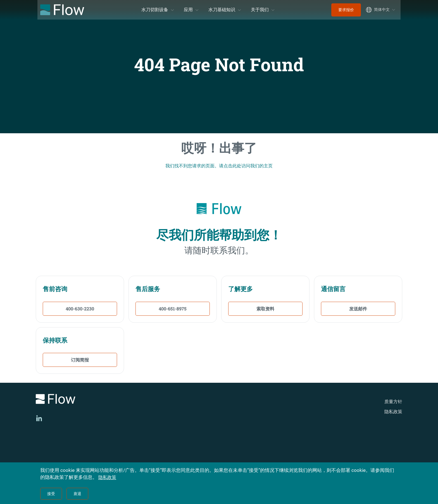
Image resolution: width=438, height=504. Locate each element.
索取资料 (265, 309)
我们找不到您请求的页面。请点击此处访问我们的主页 (219, 166)
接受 (51, 494)
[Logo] (107, 400)
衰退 (77, 494)
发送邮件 (358, 309)
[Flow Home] (62, 10)
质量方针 (393, 402)
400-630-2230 (80, 309)
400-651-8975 (173, 309)
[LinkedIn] (39, 418)
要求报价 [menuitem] (346, 10)
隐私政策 (393, 412)
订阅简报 (80, 360)
